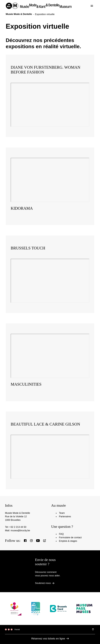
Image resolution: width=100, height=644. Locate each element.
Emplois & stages (68, 541)
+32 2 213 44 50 (18, 527)
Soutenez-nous (45, 583)
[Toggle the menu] (92, 6)
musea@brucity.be (20, 530)
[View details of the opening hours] (93, 629)
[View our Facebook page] (25, 541)
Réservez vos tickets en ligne (50, 639)
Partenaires (65, 516)
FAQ (61, 534)
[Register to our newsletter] (45, 541)
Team (62, 513)
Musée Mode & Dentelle (19, 14)
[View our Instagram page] (31, 541)
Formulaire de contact (70, 537)
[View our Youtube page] (38, 541)
